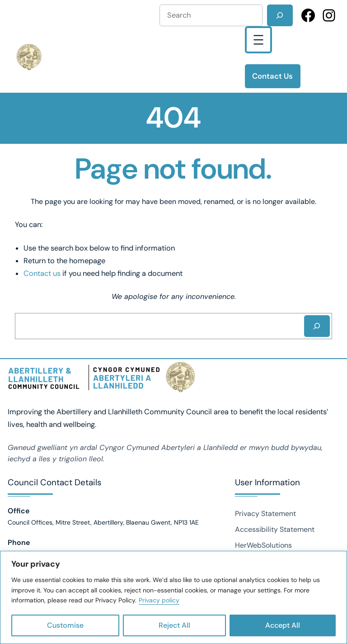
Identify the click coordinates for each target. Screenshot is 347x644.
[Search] (280, 15)
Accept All (283, 625)
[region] (173, 597)
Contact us (42, 273)
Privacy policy (159, 600)
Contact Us (272, 76)
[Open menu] (258, 40)
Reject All (174, 625)
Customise (65, 625)
